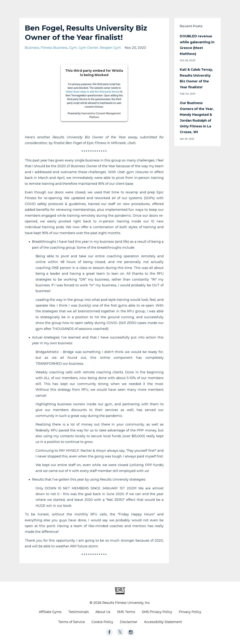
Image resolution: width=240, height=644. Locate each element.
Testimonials (78, 612)
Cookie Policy (102, 622)
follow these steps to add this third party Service (93, 91)
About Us (103, 612)
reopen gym (110, 48)
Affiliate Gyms (50, 612)
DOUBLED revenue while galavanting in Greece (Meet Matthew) (197, 45)
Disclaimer (129, 622)
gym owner (88, 48)
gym (73, 48)
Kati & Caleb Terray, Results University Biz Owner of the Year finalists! (196, 78)
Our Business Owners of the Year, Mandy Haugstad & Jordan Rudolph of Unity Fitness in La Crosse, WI (197, 117)
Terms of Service (71, 622)
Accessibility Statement (163, 622)
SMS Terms (126, 612)
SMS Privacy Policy (157, 612)
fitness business (54, 48)
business (32, 48)
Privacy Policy (190, 612)
